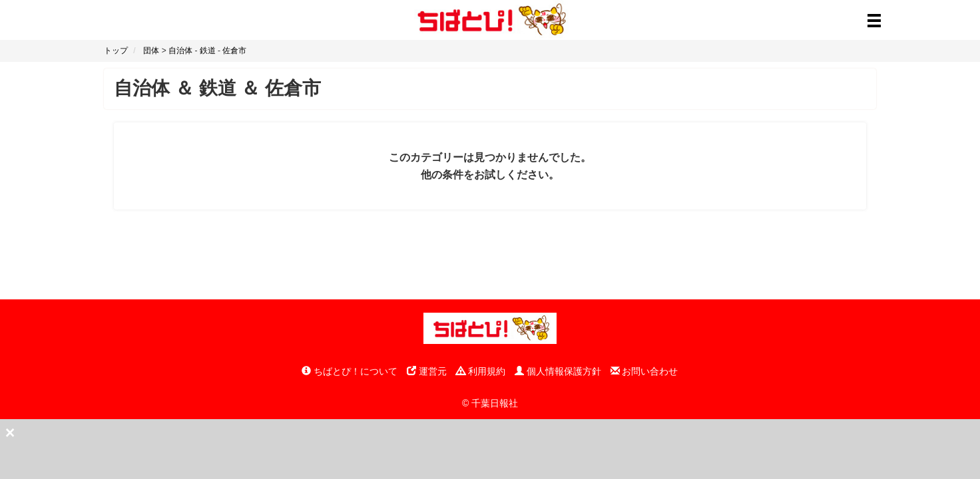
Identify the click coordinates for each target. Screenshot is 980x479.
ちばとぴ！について (350, 371)
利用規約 (481, 371)
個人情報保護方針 (558, 371)
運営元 (427, 371)
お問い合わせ (644, 371)
